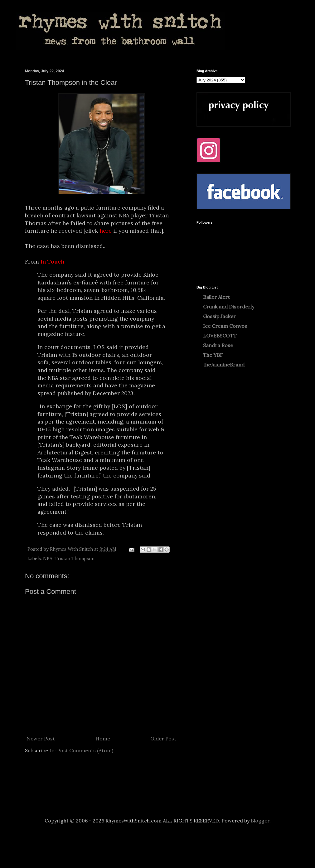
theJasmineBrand (224, 365)
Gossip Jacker (219, 316)
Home (103, 739)
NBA (48, 559)
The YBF (213, 355)
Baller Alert (216, 297)
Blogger (260, 821)
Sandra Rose (218, 345)
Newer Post (41, 739)
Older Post (163, 739)
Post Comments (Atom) (85, 750)
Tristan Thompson (75, 559)
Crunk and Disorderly (229, 307)
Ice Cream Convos (225, 326)
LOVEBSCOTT (220, 336)
